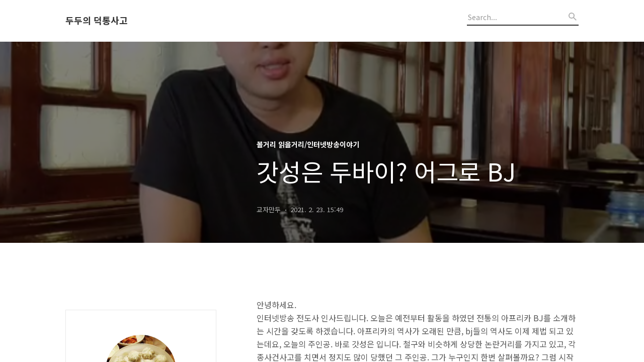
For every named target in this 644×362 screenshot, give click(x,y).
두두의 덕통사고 (97, 21)
